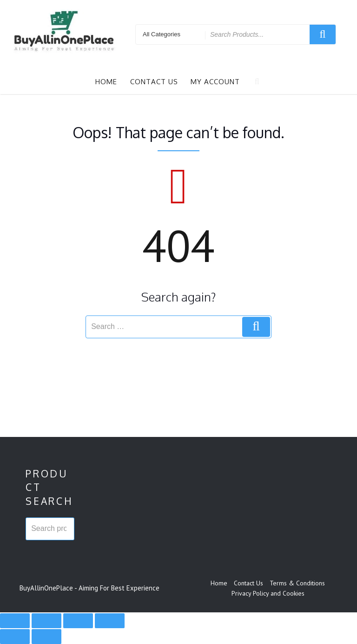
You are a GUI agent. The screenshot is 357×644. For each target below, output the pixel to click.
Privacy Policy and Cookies (268, 593)
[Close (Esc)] (110, 621)
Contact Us (154, 82)
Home (106, 82)
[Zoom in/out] (15, 621)
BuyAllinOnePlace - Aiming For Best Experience (89, 588)
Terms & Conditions (297, 583)
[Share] (78, 621)
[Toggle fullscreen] (46, 621)
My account (215, 82)
